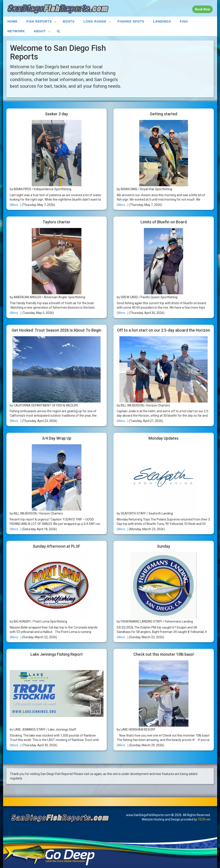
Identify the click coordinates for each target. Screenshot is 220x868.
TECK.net (204, 819)
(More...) (15, 205)
